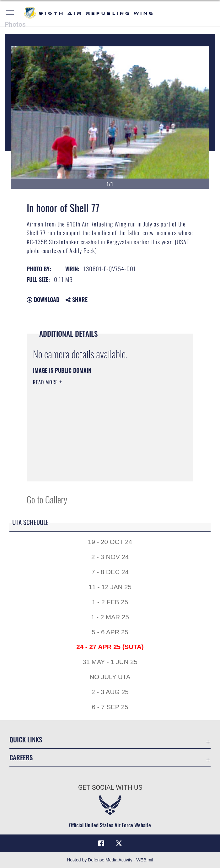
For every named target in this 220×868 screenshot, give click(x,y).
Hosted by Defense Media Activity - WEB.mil (110, 860)
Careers (21, 757)
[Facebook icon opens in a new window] (101, 843)
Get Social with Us (110, 787)
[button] (10, 13)
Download (43, 299)
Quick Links (26, 740)
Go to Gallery (47, 499)
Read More (46, 382)
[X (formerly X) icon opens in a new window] (119, 843)
